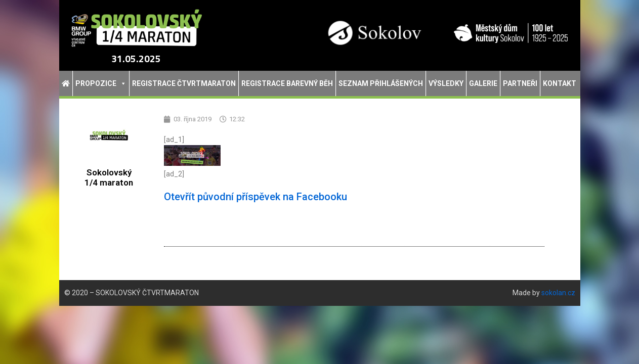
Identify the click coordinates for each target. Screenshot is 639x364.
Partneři (520, 83)
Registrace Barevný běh (287, 83)
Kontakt (560, 83)
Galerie (483, 83)
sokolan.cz (558, 293)
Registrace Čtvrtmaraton (184, 83)
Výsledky (446, 83)
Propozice (101, 83)
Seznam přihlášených (381, 83)
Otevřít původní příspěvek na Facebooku (255, 197)
